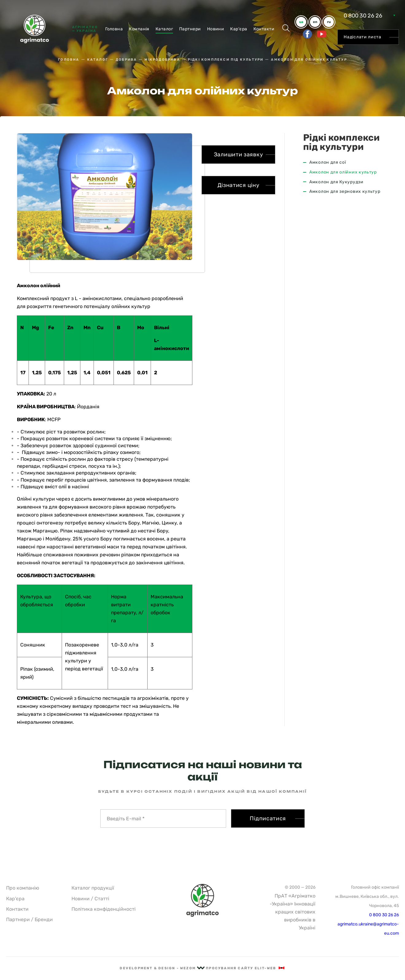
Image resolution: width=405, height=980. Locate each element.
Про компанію (23, 888)
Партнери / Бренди (29, 919)
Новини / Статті (90, 899)
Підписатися (268, 818)
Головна (114, 29)
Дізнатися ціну (239, 185)
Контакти (264, 29)
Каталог (164, 29)
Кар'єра (239, 29)
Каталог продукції (93, 888)
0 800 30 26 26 (363, 16)
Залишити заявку (239, 154)
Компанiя (139, 29)
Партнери (190, 29)
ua (301, 22)
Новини (216, 29)
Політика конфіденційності (104, 909)
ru (329, 22)
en (315, 22)
